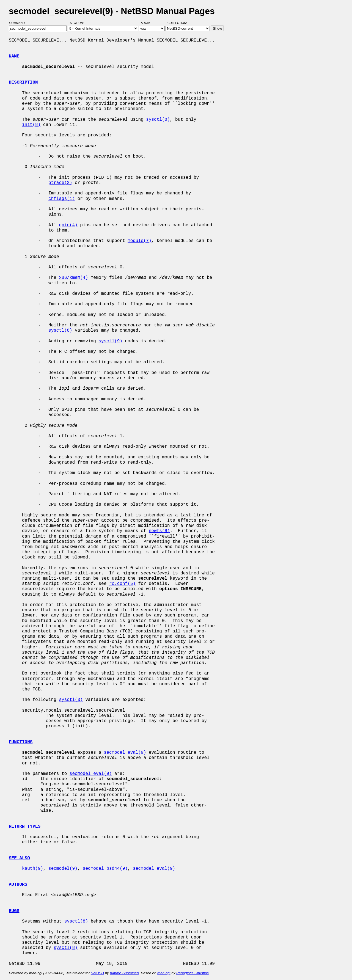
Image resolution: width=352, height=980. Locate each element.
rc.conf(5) (122, 584)
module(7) (139, 241)
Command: (19, 23)
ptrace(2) (60, 183)
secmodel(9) (63, 869)
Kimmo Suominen (124, 973)
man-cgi (164, 973)
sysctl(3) (71, 700)
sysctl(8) (158, 120)
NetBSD (97, 973)
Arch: (148, 23)
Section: (78, 23)
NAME (14, 56)
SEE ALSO (19, 858)
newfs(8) (159, 531)
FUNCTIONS (21, 742)
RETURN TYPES (25, 827)
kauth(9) (33, 869)
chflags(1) (62, 199)
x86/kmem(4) (73, 278)
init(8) (31, 125)
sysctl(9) (110, 341)
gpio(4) (68, 225)
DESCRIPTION (23, 82)
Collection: (177, 23)
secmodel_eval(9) (125, 753)
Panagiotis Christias (193, 973)
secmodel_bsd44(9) (105, 869)
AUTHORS (18, 885)
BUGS (14, 911)
